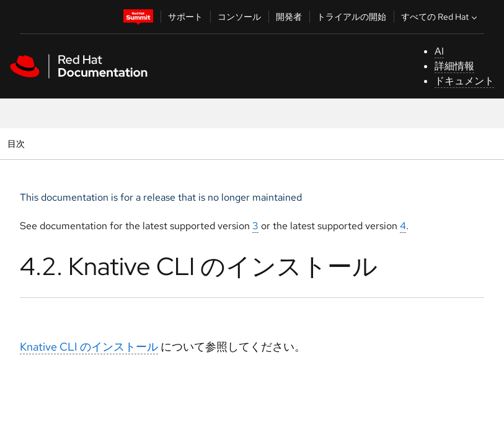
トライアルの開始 (351, 17)
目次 (18, 143)
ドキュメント (464, 81)
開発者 (289, 17)
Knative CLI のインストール (89, 347)
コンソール (239, 17)
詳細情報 (454, 66)
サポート (185, 17)
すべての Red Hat (440, 17)
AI (439, 51)
